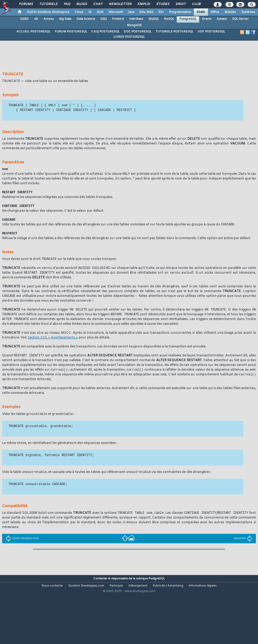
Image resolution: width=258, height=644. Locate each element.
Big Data (65, 19)
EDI (161, 12)
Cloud (79, 12)
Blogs (82, 4)
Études (163, 4)
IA (90, 12)
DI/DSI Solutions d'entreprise (48, 12)
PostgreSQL (188, 19)
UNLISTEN (243, 544)
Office (215, 12)
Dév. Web (146, 12)
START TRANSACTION (22, 544)
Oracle (207, 19)
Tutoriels (48, 4)
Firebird (118, 19)
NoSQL (169, 19)
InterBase (136, 19)
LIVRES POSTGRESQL (129, 37)
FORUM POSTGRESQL (71, 32)
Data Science (86, 19)
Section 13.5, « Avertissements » (53, 342)
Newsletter (120, 4)
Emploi (144, 4)
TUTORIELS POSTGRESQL (175, 32)
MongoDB (134, 25)
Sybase (222, 19)
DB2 (104, 19)
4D (36, 19)
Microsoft (116, 12)
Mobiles (230, 12)
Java (131, 12)
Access (49, 19)
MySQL (154, 19)
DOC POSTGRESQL (138, 32)
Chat (98, 4)
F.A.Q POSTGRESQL (105, 32)
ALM (100, 12)
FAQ (67, 4)
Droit (180, 4)
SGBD (201, 12)
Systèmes (248, 12)
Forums (26, 4)
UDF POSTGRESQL (211, 32)
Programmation (180, 12)
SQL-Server (240, 19)
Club (196, 4)
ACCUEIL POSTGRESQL (33, 32)
